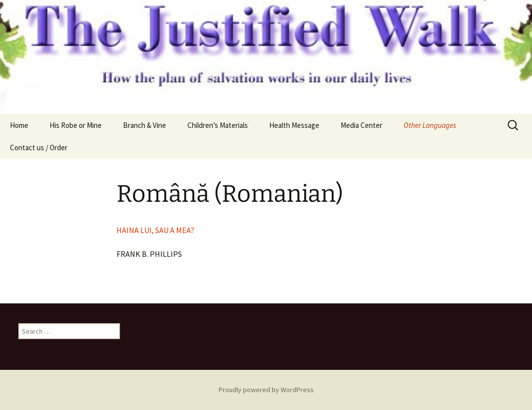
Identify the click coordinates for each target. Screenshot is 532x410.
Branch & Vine (145, 125)
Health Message (294, 125)
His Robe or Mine (76, 125)
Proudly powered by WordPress (266, 390)
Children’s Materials (218, 125)
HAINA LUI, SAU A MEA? (155, 230)
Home (19, 125)
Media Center (361, 125)
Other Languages (430, 125)
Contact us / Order (39, 147)
